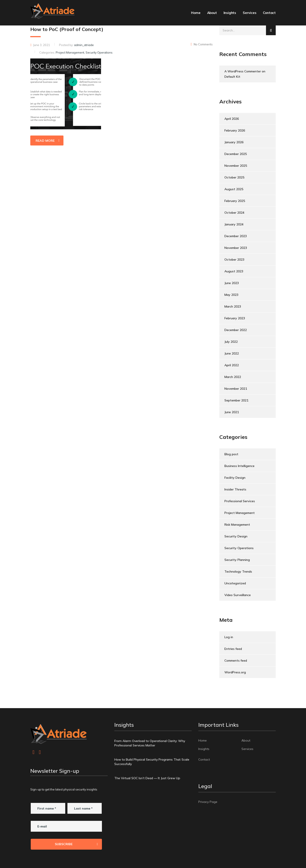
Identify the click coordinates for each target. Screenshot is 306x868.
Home (196, 13)
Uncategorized (235, 583)
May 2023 (231, 295)
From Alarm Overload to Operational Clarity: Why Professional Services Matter (150, 743)
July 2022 (231, 342)
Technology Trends (238, 572)
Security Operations (239, 548)
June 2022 (232, 353)
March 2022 (233, 377)
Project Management (240, 513)
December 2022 (236, 330)
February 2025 (235, 201)
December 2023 (236, 236)
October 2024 (234, 213)
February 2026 (235, 130)
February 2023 (235, 318)
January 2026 (234, 142)
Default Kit (232, 77)
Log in (229, 637)
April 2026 (232, 119)
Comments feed (236, 661)
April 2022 (232, 365)
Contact (269, 13)
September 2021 (236, 400)
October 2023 (234, 260)
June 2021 (232, 412)
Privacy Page (208, 802)
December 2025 (236, 154)
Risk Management (237, 525)
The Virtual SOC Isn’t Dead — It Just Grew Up (147, 778)
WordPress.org (235, 672)
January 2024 (234, 224)
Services (250, 13)
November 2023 (236, 248)
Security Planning (237, 560)
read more (48, 141)
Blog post (231, 454)
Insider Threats (235, 489)
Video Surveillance (238, 595)
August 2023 (234, 271)
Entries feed (233, 649)
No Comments (202, 44)
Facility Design (235, 478)
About (212, 13)
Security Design (236, 536)
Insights (230, 13)
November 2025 (236, 166)
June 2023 (232, 283)
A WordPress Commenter (243, 71)
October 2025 (234, 177)
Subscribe (76, 844)
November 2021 (236, 389)
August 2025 (234, 189)
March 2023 (233, 306)
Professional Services (240, 501)
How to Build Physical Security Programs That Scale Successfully (152, 762)
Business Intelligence (239, 466)
